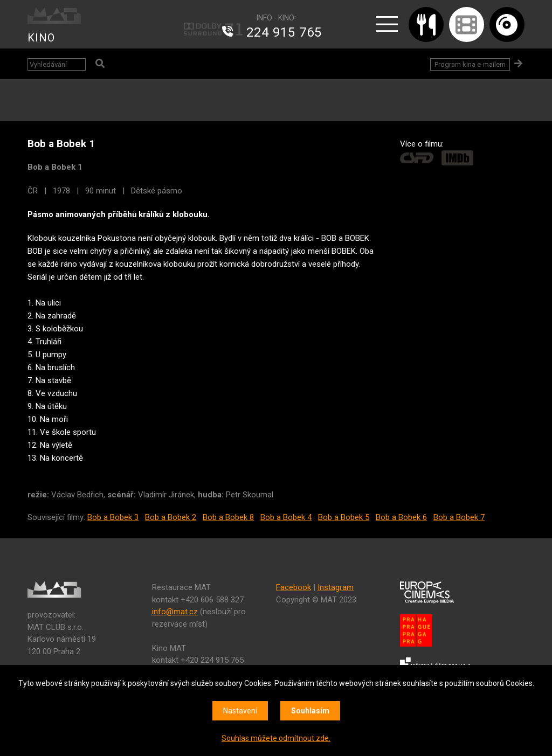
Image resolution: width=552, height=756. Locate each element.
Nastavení (240, 711)
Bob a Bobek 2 (171, 517)
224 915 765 (284, 32)
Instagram (336, 587)
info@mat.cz (175, 612)
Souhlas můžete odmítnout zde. (276, 738)
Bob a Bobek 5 (344, 517)
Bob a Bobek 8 (228, 517)
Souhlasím (310, 711)
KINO (41, 38)
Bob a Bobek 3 (113, 517)
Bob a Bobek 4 (286, 517)
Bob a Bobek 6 (401, 517)
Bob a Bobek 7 (459, 517)
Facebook (294, 587)
